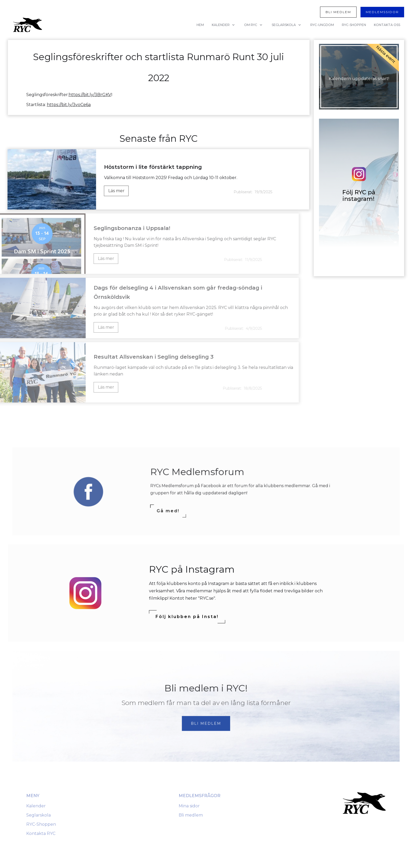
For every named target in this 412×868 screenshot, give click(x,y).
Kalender (36, 806)
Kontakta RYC (41, 833)
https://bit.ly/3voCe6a (69, 105)
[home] (28, 25)
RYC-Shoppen (41, 824)
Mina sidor (189, 806)
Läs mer (115, 191)
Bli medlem (191, 815)
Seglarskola (38, 815)
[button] (224, 25)
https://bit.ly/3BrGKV (90, 95)
